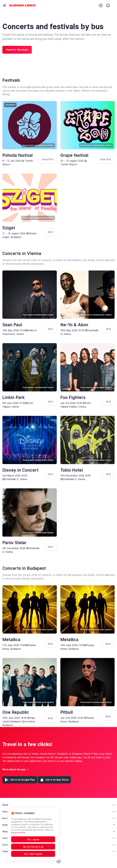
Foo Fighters (73, 398)
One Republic (16, 712)
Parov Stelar (14, 543)
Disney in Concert (20, 470)
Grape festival (74, 155)
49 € (50, 644)
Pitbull (67, 712)
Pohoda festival (17, 155)
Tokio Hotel (72, 470)
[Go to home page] (22, 6)
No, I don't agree (33, 854)
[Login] (108, 5)
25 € (50, 232)
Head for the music (17, 50)
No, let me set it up (33, 847)
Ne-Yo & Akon (74, 325)
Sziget (9, 228)
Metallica (11, 640)
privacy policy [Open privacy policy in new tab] (18, 833)
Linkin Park (14, 398)
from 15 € (48, 159)
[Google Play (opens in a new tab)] (20, 780)
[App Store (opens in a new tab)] (54, 780)
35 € (51, 329)
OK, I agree (33, 840)
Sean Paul (12, 325)
